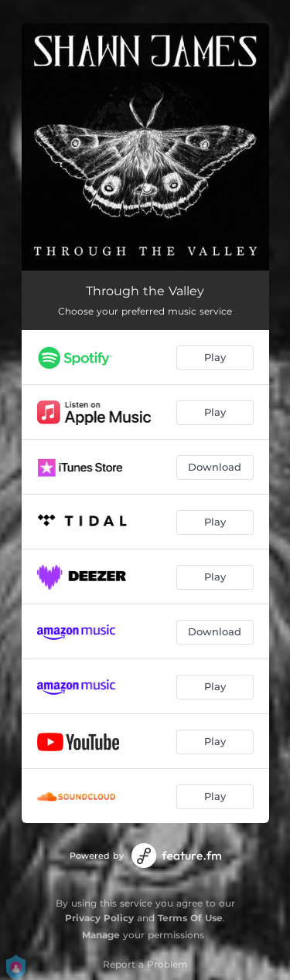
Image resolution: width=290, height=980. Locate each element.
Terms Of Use (190, 918)
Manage (101, 935)
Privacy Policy (99, 918)
